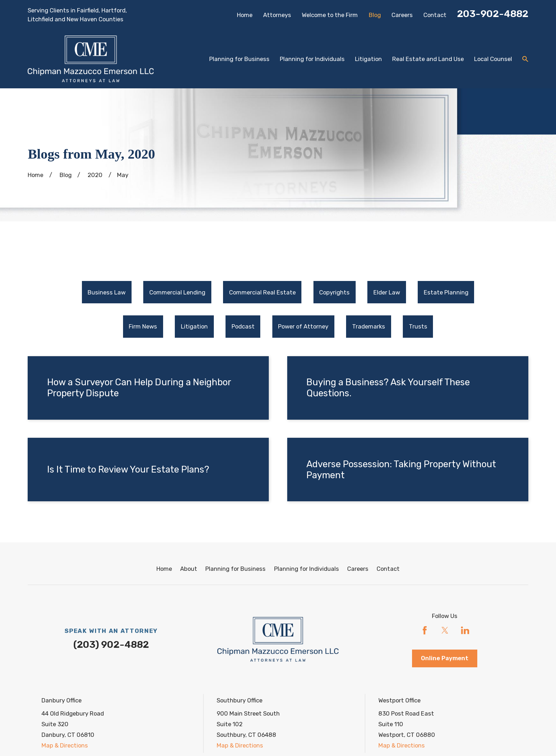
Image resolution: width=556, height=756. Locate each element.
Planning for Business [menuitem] (239, 59)
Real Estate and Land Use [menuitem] (428, 59)
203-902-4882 (493, 14)
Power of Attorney (303, 326)
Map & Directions (65, 745)
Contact (435, 15)
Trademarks (369, 326)
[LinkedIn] (465, 630)
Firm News (143, 326)
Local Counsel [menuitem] (493, 59)
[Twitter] (445, 630)
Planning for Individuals (307, 569)
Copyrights (334, 292)
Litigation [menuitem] (368, 59)
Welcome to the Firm (330, 15)
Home (245, 15)
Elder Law (387, 292)
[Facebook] (425, 630)
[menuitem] (107, 292)
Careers (402, 15)
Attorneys (277, 15)
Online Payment (445, 658)
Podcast (243, 326)
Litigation (194, 326)
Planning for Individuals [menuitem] (312, 59)
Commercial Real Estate (262, 292)
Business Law (107, 292)
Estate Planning (446, 292)
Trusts (418, 326)
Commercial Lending (177, 292)
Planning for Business (235, 569)
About (189, 569)
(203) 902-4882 (111, 645)
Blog (375, 15)
